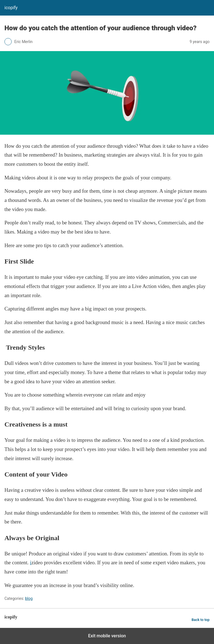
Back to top (201, 620)
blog (29, 598)
